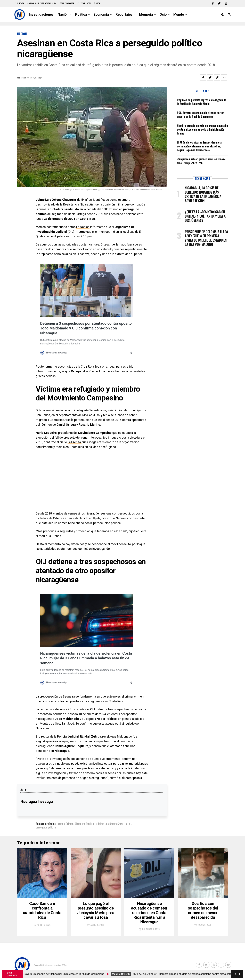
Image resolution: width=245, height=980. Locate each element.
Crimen (70, 824)
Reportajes (124, 14)
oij (130, 824)
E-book (97, 3)
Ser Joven (20, 3)
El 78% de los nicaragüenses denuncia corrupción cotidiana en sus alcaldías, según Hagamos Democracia (199, 146)
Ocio (163, 14)
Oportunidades (67, 3)
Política (81, 14)
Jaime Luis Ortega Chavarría (113, 824)
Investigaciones (41, 14)
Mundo (179, 14)
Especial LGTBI (84, 3)
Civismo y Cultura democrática (42, 3)
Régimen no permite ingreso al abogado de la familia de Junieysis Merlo (202, 102)
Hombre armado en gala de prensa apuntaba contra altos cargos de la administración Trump (202, 129)
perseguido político (46, 827)
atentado (60, 824)
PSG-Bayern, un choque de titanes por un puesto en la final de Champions (201, 115)
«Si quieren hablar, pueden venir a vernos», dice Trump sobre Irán (202, 161)
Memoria (146, 14)
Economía (101, 14)
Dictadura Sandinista (86, 824)
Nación (63, 14)
